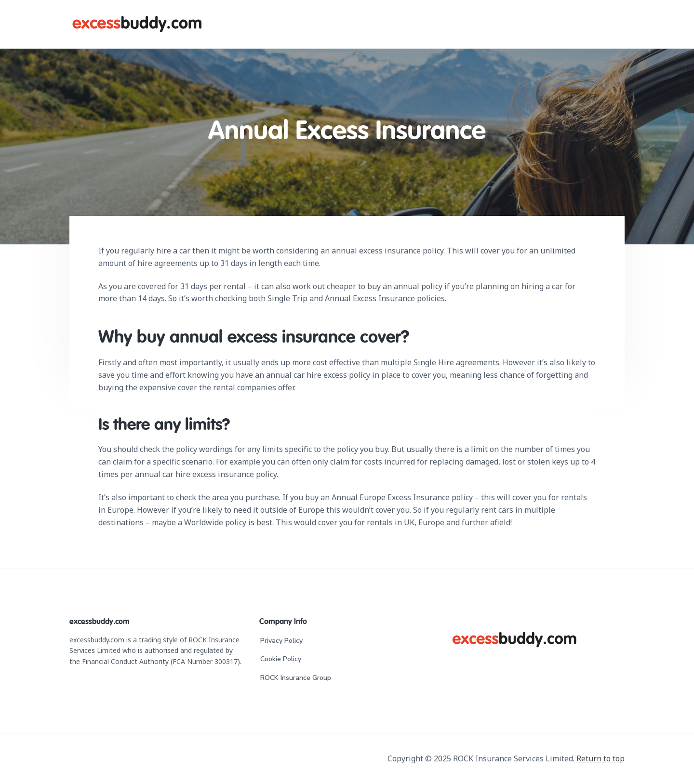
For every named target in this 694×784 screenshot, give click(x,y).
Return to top (601, 758)
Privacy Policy (281, 641)
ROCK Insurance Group (296, 678)
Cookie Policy (281, 659)
